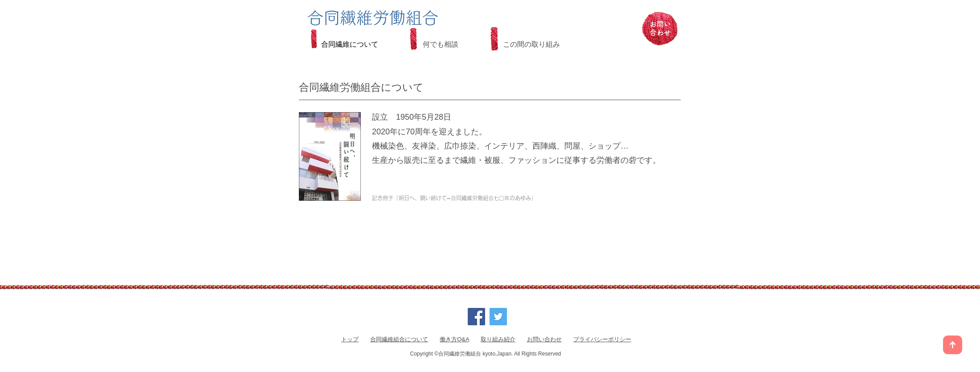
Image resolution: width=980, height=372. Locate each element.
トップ (350, 339)
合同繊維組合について (399, 339)
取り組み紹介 (498, 339)
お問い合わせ (544, 339)
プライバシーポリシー (602, 339)
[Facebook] (476, 317)
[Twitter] (498, 317)
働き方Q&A (454, 339)
